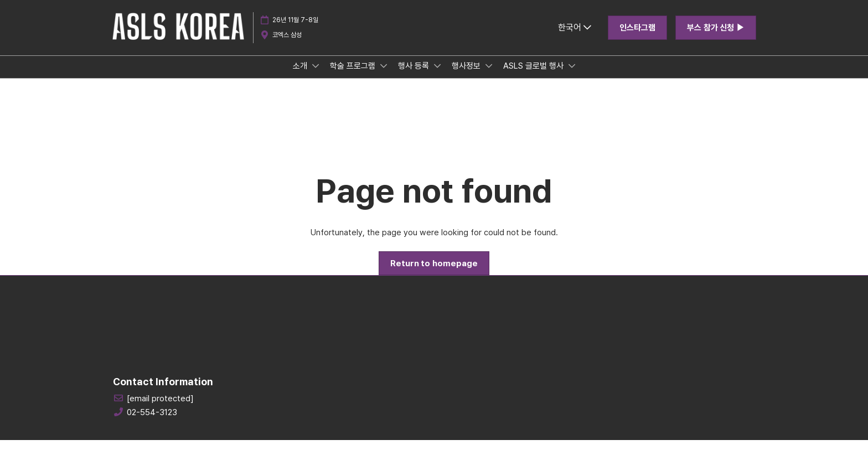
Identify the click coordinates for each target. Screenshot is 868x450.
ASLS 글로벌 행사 (534, 76)
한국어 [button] (575, 38)
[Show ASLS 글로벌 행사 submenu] (572, 76)
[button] (637, 38)
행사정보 (467, 76)
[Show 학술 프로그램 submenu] (384, 76)
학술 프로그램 (354, 76)
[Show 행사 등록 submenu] (437, 76)
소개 (301, 76)
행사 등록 (415, 76)
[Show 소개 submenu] (316, 76)
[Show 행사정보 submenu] (489, 76)
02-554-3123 (152, 422)
